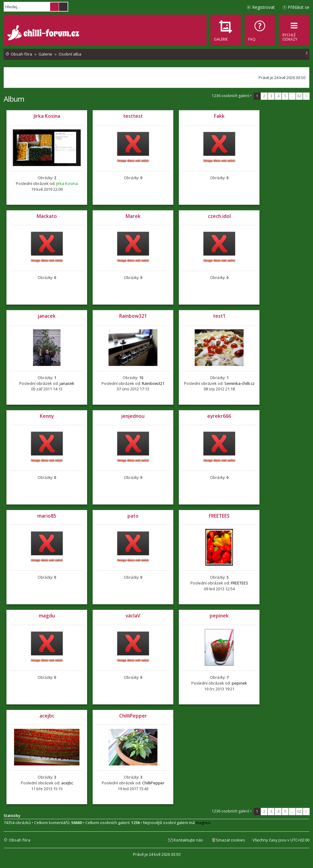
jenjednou (133, 416)
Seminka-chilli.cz (239, 383)
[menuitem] (260, 30)
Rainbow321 (133, 316)
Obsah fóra (20, 840)
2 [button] (264, 96)
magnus (203, 823)
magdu (47, 616)
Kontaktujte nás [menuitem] (188, 840)
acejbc (47, 716)
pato (133, 516)
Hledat (54, 7)
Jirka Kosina (47, 116)
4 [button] (278, 96)
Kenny (47, 416)
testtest (133, 116)
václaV (133, 616)
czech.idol (219, 216)
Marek (133, 216)
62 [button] (299, 96)
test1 (219, 316)
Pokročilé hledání (63, 7)
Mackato (47, 216)
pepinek (219, 616)
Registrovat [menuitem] (263, 7)
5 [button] (285, 96)
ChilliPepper (133, 716)
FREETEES (219, 516)
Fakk (219, 116)
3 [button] (271, 96)
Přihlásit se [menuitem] (298, 7)
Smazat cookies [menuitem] (230, 840)
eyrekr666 (219, 416)
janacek (47, 316)
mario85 (47, 516)
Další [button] (306, 96)
